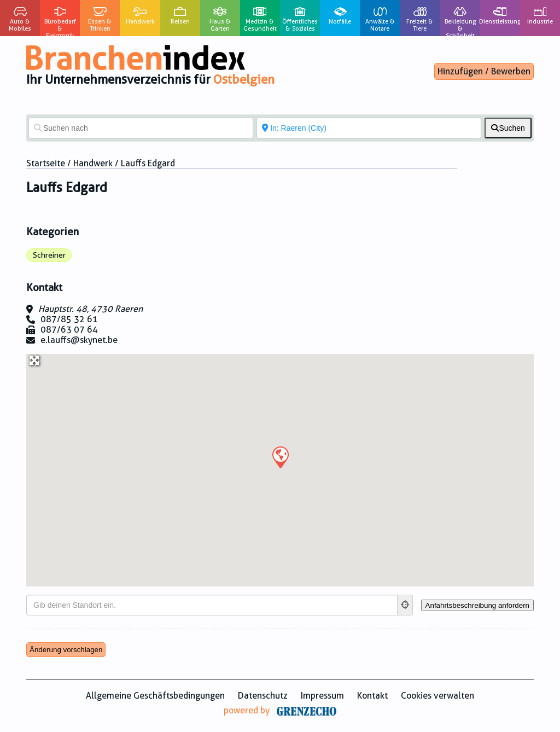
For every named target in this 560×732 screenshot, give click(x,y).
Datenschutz (263, 696)
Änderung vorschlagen (66, 650)
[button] (280, 457)
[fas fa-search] (508, 128)
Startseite (46, 163)
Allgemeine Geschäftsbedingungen (155, 696)
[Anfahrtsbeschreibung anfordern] (477, 605)
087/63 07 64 (69, 330)
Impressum (322, 696)
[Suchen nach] (141, 128)
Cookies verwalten (437, 696)
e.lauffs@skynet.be (79, 340)
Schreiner (49, 255)
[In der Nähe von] (369, 128)
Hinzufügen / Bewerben (484, 71)
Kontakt (372, 696)
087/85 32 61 (69, 319)
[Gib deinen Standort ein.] (212, 605)
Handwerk (93, 163)
